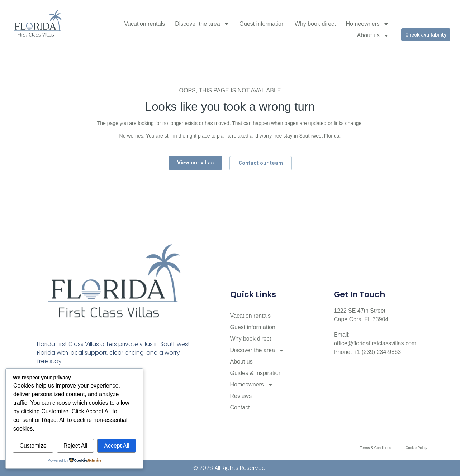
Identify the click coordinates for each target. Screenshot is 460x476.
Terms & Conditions (376, 448)
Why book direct (315, 24)
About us (373, 35)
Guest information (262, 24)
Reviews (241, 396)
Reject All (75, 446)
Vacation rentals (145, 24)
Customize (33, 446)
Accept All (117, 446)
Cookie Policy (416, 448)
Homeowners (367, 24)
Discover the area (202, 24)
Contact (240, 407)
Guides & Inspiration (256, 373)
